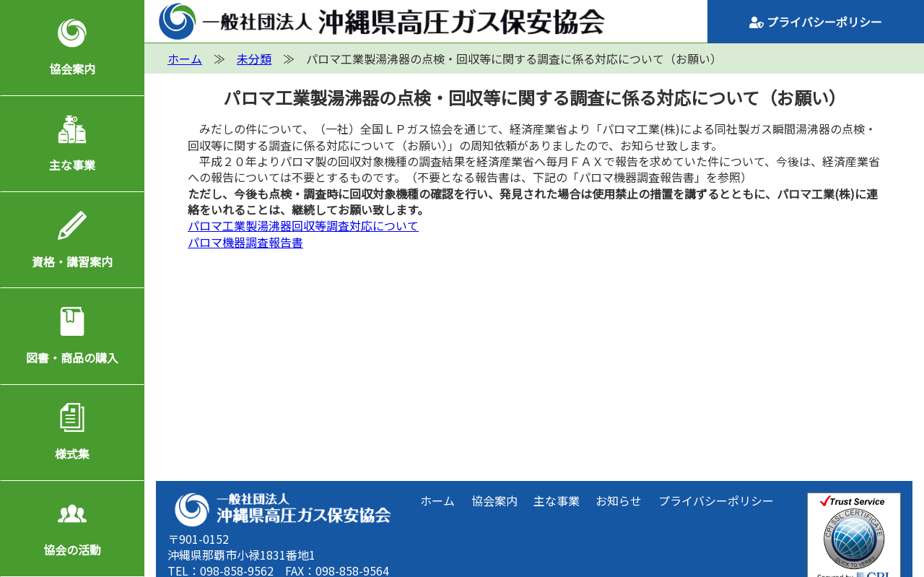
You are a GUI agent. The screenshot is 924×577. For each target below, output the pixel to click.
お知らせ (619, 500)
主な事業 (72, 165)
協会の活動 (72, 550)
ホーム (437, 500)
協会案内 (72, 69)
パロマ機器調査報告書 (245, 242)
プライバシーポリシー (816, 22)
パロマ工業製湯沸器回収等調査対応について (303, 225)
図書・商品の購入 (72, 357)
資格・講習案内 (72, 261)
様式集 (72, 454)
